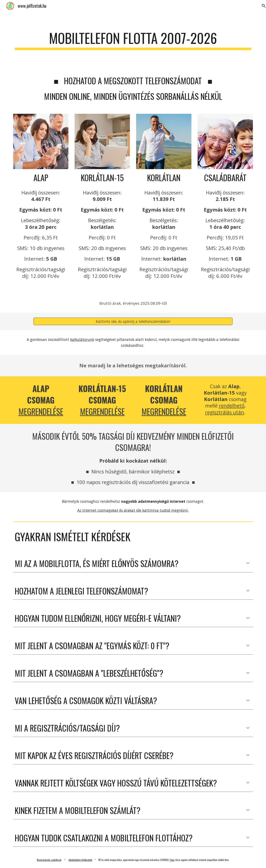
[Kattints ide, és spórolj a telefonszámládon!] (133, 321)
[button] (248, 563)
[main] (133, 40)
